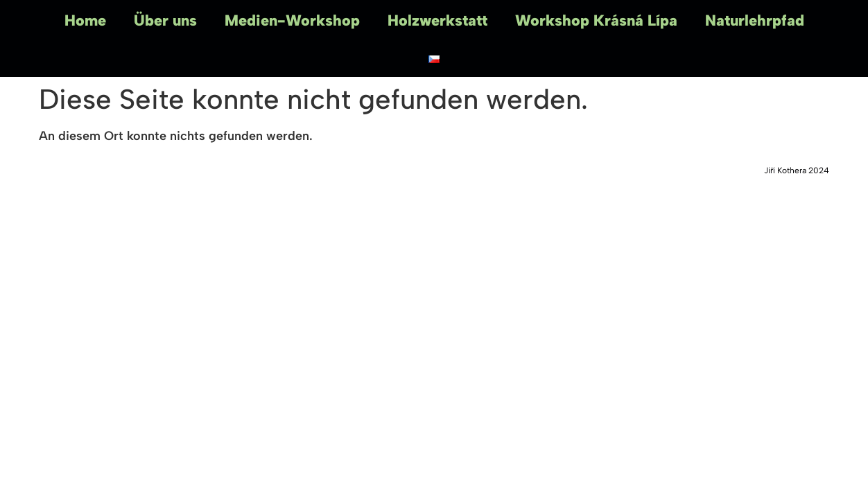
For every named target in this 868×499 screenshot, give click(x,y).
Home (85, 20)
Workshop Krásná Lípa (596, 20)
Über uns (165, 20)
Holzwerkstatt (437, 20)
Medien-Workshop (292, 20)
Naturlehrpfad (755, 20)
